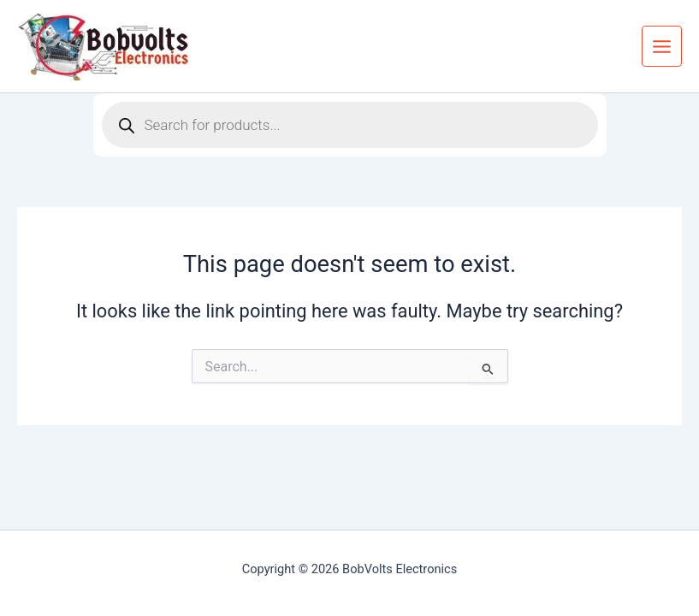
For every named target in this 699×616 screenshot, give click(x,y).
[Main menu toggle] (662, 46)
